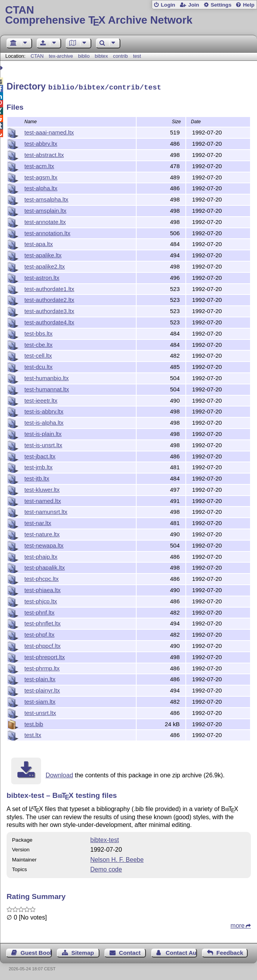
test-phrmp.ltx (42, 667)
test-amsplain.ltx (45, 209)
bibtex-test (105, 839)
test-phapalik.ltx (45, 566)
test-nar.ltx (38, 522)
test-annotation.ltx (47, 232)
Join (194, 5)
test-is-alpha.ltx (44, 421)
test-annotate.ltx (45, 221)
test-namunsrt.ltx (46, 511)
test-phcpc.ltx (42, 578)
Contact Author (181, 952)
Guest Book (36, 952)
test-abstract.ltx (44, 154)
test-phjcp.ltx (41, 600)
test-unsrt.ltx (40, 712)
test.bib (34, 723)
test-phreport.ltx (45, 656)
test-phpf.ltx (39, 633)
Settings (221, 5)
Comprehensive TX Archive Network (128, 15)
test (137, 56)
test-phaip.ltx (41, 555)
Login (168, 5)
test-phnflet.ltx (43, 622)
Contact (130, 952)
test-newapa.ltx (44, 544)
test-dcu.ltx (39, 366)
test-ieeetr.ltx (41, 399)
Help (249, 5)
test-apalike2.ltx (45, 265)
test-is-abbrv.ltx (44, 410)
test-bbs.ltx (39, 332)
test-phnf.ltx (39, 611)
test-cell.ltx (38, 354)
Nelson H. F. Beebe (117, 859)
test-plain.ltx (40, 678)
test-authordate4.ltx (49, 321)
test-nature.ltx (42, 533)
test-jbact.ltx (40, 455)
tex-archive (61, 56)
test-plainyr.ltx (42, 689)
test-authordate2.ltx (49, 299)
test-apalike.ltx (43, 254)
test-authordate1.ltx (49, 288)
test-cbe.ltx (39, 344)
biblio (84, 56)
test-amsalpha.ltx (46, 198)
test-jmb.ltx (39, 466)
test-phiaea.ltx (43, 589)
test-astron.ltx (42, 276)
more (238, 924)
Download (59, 774)
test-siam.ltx (40, 700)
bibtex (101, 56)
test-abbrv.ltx (41, 142)
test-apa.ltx (39, 243)
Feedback (230, 952)
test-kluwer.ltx (42, 488)
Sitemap (82, 952)
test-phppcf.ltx (43, 645)
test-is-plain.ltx (43, 433)
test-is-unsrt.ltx (43, 444)
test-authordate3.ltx (49, 310)
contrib (120, 56)
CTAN (37, 56)
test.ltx (33, 734)
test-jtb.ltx (37, 477)
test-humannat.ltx (47, 388)
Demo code (106, 868)
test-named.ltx (43, 500)
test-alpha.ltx (41, 187)
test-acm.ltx (39, 165)
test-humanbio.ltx (46, 377)
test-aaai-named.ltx (49, 131)
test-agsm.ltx (41, 176)
